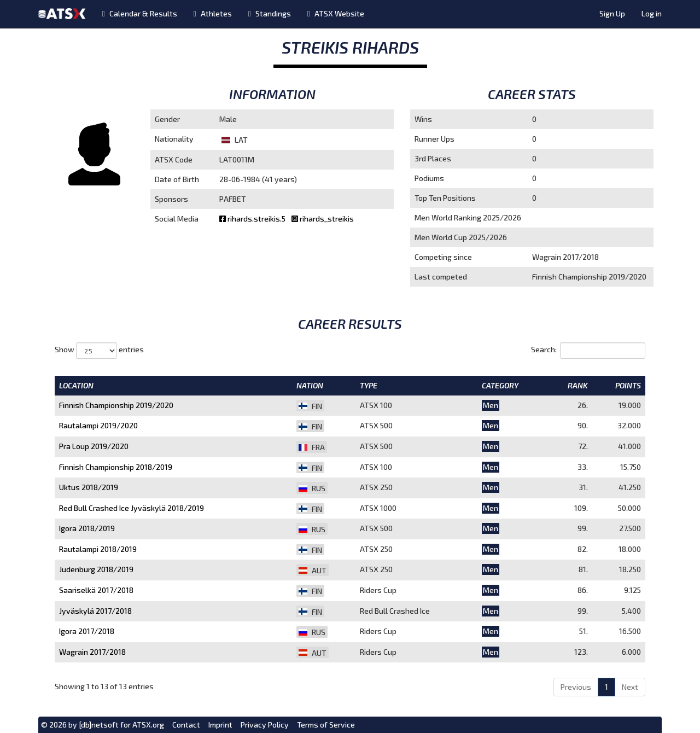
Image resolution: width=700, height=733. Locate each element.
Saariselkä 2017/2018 (96, 590)
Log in (652, 13)
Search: (588, 351)
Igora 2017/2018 (87, 631)
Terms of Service (326, 725)
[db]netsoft (99, 725)
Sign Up (612, 13)
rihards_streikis (323, 219)
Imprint (220, 725)
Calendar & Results (140, 13)
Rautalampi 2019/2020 (98, 425)
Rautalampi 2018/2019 (98, 549)
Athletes (213, 13)
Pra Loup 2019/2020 (94, 446)
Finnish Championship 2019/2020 (116, 405)
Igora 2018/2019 (87, 528)
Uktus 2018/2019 (89, 487)
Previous (576, 687)
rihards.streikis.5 (253, 219)
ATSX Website (336, 13)
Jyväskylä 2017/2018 (95, 611)
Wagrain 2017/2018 (92, 652)
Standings (270, 13)
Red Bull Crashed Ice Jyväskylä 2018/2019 (132, 508)
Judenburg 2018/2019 (96, 569)
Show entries (99, 351)
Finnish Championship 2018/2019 (116, 467)
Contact (186, 725)
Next (630, 687)
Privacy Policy (265, 725)
